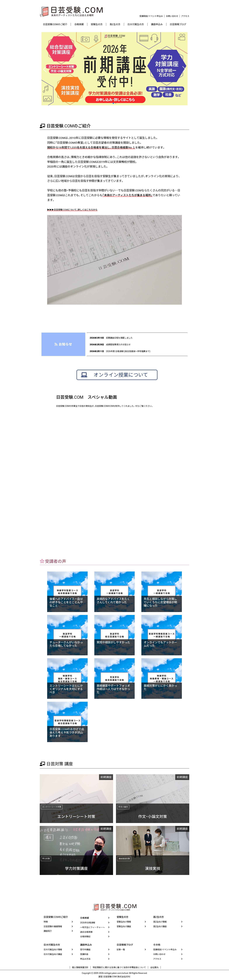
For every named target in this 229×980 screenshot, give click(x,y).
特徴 (46, 923)
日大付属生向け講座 (53, 956)
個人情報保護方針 (81, 968)
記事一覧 (121, 951)
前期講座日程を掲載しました (117, 338)
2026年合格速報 (88, 924)
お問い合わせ (172, 16)
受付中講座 (85, 951)
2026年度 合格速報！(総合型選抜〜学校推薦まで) (128, 351)
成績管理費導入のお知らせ (116, 344)
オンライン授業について (123, 377)
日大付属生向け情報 (53, 951)
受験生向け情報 (124, 923)
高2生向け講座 (160, 927)
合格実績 (85, 919)
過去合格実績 (86, 933)
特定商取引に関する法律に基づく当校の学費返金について (119, 968)
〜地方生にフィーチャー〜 (92, 929)
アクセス (185, 16)
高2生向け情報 (160, 923)
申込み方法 (85, 960)
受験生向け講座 (124, 927)
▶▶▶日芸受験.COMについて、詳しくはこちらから (79, 210)
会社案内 (153, 968)
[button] (113, 103)
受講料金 (84, 956)
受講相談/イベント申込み (151, 16)
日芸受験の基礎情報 (53, 927)
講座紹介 (48, 932)
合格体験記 (85, 938)
